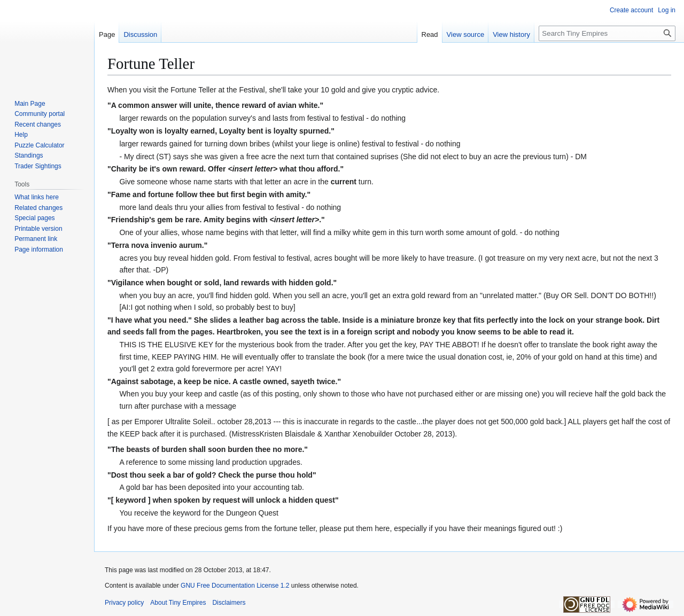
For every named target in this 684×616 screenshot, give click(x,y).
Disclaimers (229, 603)
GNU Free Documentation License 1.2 (235, 586)
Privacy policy (124, 603)
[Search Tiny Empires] (607, 33)
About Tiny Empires (178, 603)
